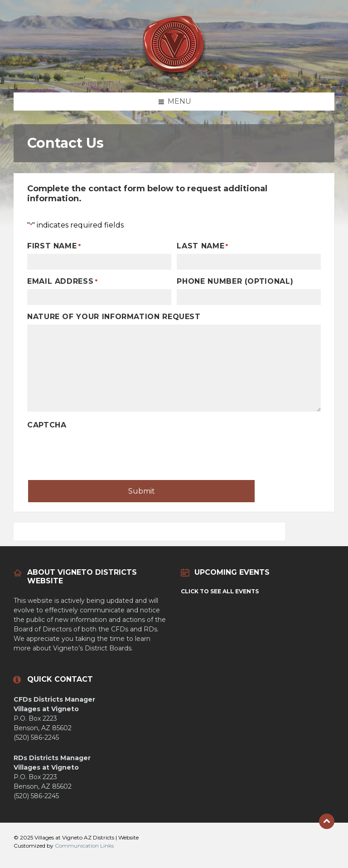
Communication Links (84, 846)
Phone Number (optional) (235, 281)
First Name (54, 246)
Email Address (62, 281)
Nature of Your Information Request (114, 317)
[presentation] (96, 451)
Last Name (203, 246)
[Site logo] (174, 75)
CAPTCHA (47, 425)
